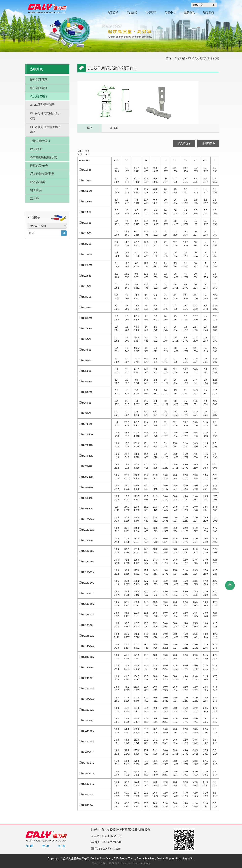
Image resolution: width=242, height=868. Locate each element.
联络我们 (209, 13)
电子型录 (151, 13)
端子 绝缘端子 (111, 863)
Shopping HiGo (184, 859)
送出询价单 (208, 143)
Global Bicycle (165, 859)
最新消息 (189, 13)
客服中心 (170, 13)
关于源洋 (113, 13)
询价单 (114, 128)
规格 (90, 128)
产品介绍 (132, 13)
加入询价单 (184, 143)
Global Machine (146, 859)
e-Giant (108, 859)
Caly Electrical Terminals (135, 863)
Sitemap (97, 863)
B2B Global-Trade (124, 859)
